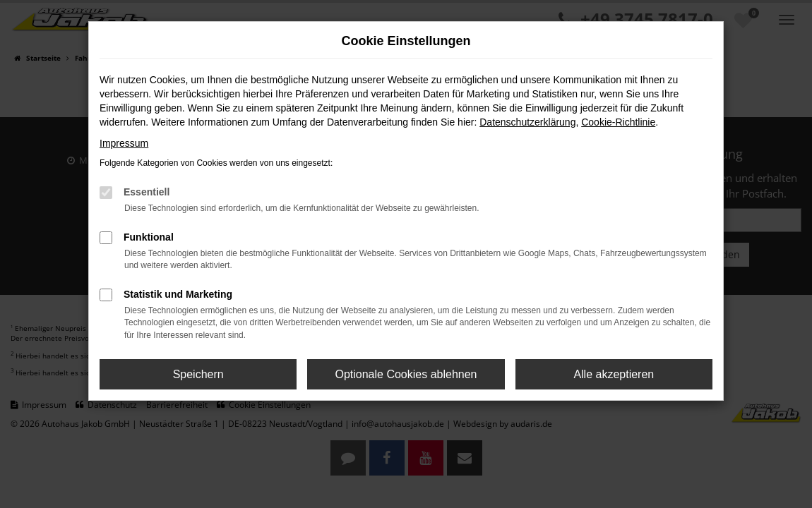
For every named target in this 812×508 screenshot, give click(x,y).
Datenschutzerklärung (527, 122)
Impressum (124, 143)
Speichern (198, 374)
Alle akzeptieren (614, 374)
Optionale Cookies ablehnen (406, 374)
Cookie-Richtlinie (618, 122)
